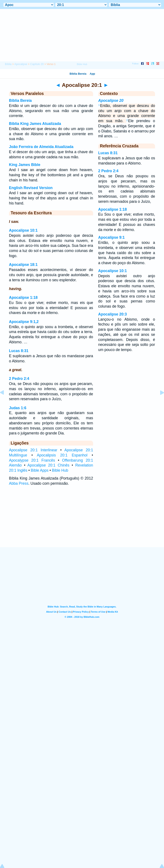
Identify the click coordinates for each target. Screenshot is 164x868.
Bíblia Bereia (20, 101)
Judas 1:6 (18, 408)
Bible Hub (60, 470)
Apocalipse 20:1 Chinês (48, 465)
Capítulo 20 (37, 64)
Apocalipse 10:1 (23, 230)
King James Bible (25, 165)
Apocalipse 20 (111, 101)
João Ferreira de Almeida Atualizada (41, 147)
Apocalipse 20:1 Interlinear (33, 450)
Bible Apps (40, 470)
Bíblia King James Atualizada (35, 124)
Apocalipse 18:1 (23, 265)
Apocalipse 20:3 (113, 314)
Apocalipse (21, 64)
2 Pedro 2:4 (19, 379)
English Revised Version (31, 188)
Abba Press (19, 483)
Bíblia (8, 64)
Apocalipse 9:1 (111, 237)
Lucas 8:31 (19, 351)
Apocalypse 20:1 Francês (32, 460)
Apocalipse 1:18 (23, 298)
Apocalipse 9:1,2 (24, 322)
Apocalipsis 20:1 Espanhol (62, 455)
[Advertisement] (82, 521)
